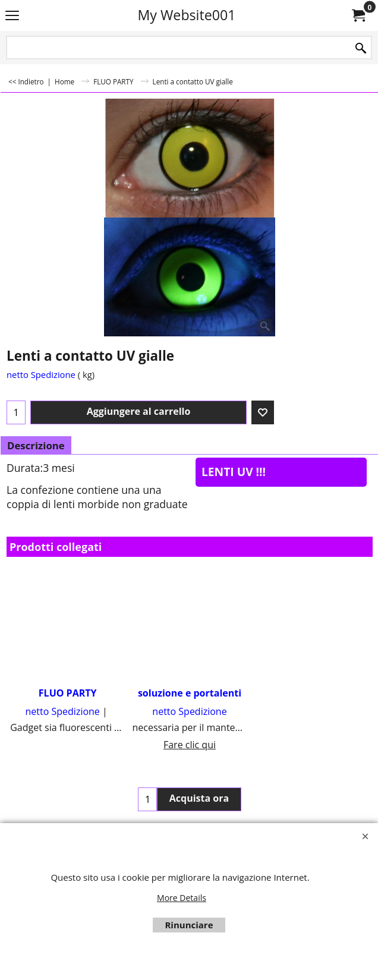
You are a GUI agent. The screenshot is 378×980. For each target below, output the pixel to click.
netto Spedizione (41, 374)
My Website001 (186, 15)
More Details (182, 898)
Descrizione (36, 445)
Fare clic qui (190, 745)
